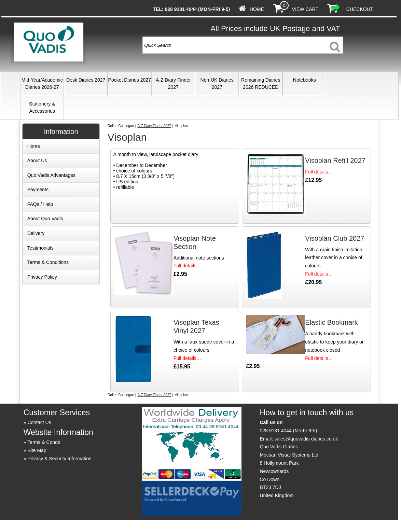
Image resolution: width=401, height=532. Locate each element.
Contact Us (39, 422)
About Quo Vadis (45, 219)
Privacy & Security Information (59, 459)
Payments (38, 190)
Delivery (36, 233)
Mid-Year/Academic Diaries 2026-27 (42, 83)
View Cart (305, 9)
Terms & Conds (44, 442)
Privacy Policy (42, 277)
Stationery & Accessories (42, 107)
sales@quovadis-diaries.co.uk (306, 439)
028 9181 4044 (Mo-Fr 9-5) (288, 431)
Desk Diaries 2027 (86, 80)
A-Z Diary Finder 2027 (173, 83)
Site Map (37, 450)
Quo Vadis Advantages (51, 175)
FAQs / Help (40, 204)
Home (257, 9)
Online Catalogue (121, 126)
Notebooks (305, 80)
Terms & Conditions (48, 262)
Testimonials (40, 248)
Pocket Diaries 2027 (130, 80)
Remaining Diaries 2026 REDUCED (261, 83)
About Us (37, 160)
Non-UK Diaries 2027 (217, 83)
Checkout (360, 9)
